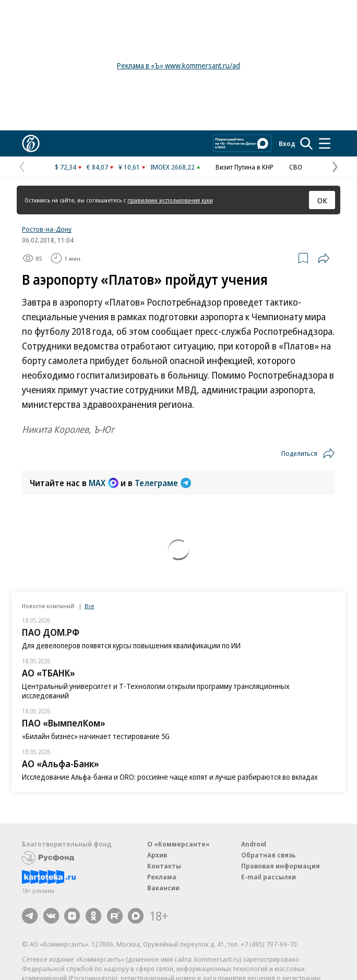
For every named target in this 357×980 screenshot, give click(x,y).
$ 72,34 (66, 167)
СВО (296, 167)
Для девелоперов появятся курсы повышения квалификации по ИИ (131, 645)
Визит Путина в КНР (245, 167)
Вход (287, 143)
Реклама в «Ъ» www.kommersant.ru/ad (178, 65)
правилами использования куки (170, 200)
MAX (104, 483)
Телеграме (163, 483)
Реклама (162, 877)
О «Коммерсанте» (178, 844)
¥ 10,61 (129, 167)
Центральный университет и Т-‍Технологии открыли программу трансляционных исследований (156, 691)
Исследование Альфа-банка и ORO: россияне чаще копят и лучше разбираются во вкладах (170, 777)
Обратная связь (268, 855)
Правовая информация (281, 866)
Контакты (164, 866)
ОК (322, 200)
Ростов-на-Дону (47, 229)
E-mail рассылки (269, 877)
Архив (157, 855)
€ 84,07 (97, 167)
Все (89, 606)
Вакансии (163, 888)
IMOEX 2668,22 (172, 167)
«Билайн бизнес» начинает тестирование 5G (96, 736)
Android (254, 844)
